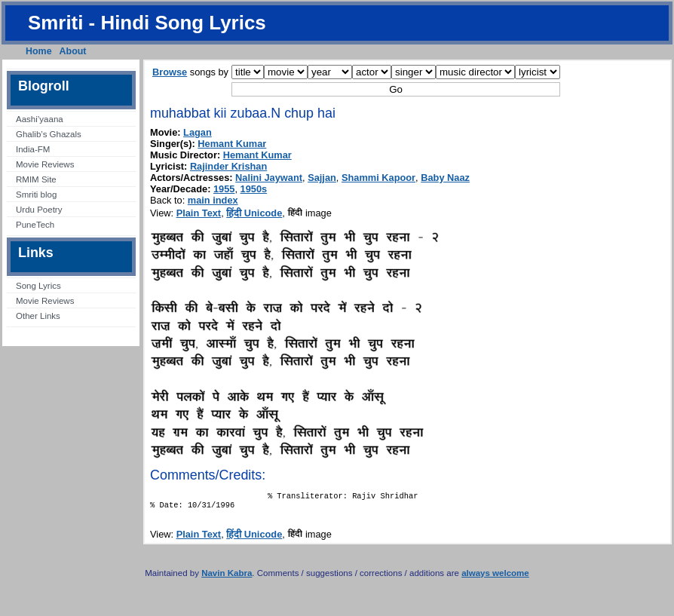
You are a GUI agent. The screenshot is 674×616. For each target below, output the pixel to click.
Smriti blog (36, 195)
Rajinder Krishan (228, 166)
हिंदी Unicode (254, 213)
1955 (224, 189)
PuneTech (35, 225)
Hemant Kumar (232, 144)
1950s (254, 189)
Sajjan (322, 178)
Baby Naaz (445, 178)
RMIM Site (36, 179)
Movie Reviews (45, 164)
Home (39, 51)
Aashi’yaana (40, 119)
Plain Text (199, 213)
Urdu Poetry (39, 210)
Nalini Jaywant (269, 178)
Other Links (38, 316)
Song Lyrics (38, 286)
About (73, 51)
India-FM (33, 149)
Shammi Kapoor (378, 178)
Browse (170, 72)
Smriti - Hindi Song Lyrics (147, 23)
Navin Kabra (227, 578)
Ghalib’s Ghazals (49, 134)
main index (213, 200)
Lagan (198, 132)
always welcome (495, 578)
